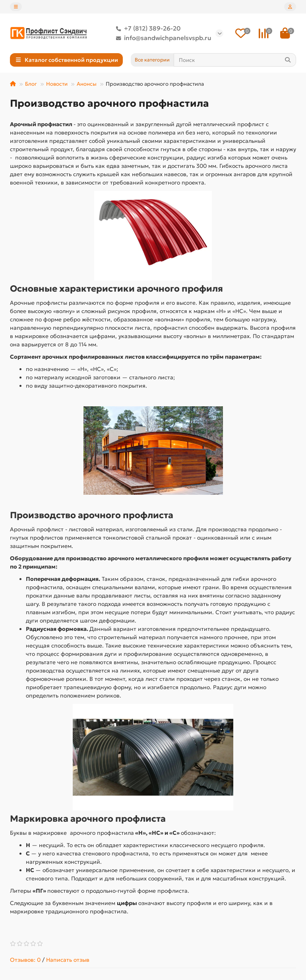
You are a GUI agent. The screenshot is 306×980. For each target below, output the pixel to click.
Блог (31, 84)
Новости (57, 84)
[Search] (235, 60)
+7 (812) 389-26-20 (147, 29)
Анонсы (87, 84)
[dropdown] (16, 7)
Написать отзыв (68, 960)
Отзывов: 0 (25, 960)
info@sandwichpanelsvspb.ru (162, 38)
